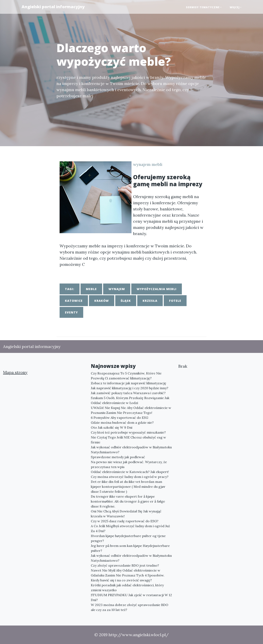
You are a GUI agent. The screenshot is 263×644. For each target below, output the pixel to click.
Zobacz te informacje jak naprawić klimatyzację (129, 383)
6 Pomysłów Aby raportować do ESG (119, 418)
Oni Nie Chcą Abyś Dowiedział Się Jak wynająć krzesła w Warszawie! (126, 514)
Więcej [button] (235, 7)
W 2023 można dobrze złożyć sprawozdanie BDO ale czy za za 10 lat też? (130, 607)
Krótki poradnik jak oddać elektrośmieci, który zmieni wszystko (127, 588)
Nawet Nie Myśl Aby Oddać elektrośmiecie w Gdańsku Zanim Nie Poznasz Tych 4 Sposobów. (128, 573)
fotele (175, 301)
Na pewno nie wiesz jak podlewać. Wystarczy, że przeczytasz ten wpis (129, 464)
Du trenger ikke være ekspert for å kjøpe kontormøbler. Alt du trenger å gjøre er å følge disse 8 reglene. (128, 501)
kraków (102, 301)
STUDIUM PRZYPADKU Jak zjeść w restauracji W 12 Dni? (131, 597)
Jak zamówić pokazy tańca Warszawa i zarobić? (128, 393)
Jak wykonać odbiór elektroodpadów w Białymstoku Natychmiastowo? (131, 450)
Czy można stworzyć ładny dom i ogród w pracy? (130, 477)
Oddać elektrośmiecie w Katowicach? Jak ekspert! (130, 472)
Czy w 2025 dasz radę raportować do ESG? (125, 521)
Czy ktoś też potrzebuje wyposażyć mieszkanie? (128, 432)
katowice (74, 301)
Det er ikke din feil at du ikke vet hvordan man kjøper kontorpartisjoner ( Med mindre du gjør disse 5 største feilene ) (128, 487)
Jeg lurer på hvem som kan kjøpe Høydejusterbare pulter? (130, 548)
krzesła (150, 301)
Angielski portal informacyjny (53, 7)
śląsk (126, 301)
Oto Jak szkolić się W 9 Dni (112, 427)
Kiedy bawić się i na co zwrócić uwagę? (121, 580)
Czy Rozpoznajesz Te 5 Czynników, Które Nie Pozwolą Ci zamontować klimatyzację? (126, 376)
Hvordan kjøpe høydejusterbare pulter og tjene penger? (128, 538)
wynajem (117, 289)
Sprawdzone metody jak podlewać (118, 457)
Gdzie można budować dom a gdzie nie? (122, 422)
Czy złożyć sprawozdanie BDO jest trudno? (125, 565)
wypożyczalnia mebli (157, 289)
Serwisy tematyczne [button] (203, 7)
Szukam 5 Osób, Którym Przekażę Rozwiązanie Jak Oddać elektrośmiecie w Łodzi (130, 400)
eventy (71, 312)
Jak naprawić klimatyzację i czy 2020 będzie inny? (130, 388)
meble (91, 289)
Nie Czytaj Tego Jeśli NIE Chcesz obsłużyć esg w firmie (128, 440)
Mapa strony (15, 372)
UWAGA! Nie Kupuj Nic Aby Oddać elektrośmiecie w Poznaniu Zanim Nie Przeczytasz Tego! (131, 410)
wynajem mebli (148, 164)
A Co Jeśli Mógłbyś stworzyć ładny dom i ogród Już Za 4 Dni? (130, 528)
